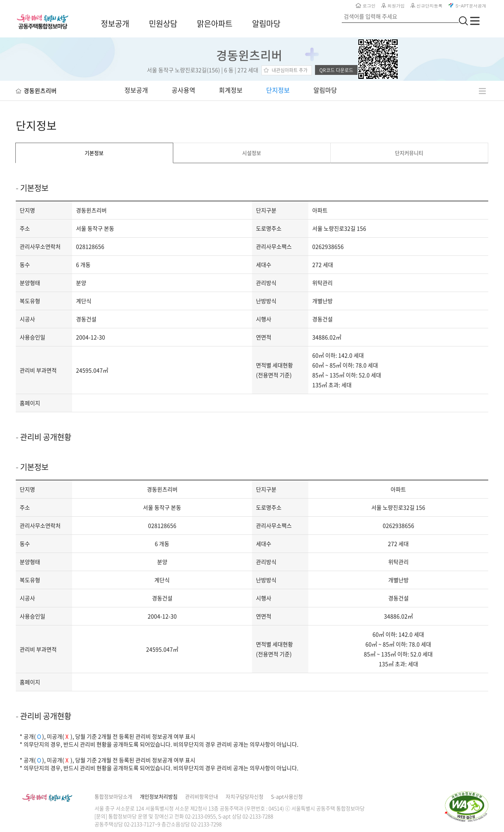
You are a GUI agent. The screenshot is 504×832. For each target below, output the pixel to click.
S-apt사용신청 (287, 796)
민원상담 (163, 23)
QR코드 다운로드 (336, 70)
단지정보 (278, 90)
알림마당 (266, 23)
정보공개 (115, 23)
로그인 (366, 6)
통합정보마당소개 (113, 796)
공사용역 (183, 90)
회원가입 (393, 6)
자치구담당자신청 (245, 796)
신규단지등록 (427, 6)
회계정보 (231, 90)
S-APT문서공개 (467, 6)
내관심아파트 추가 (290, 70)
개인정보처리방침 (159, 796)
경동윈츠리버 (251, 55)
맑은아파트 (215, 23)
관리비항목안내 (202, 796)
